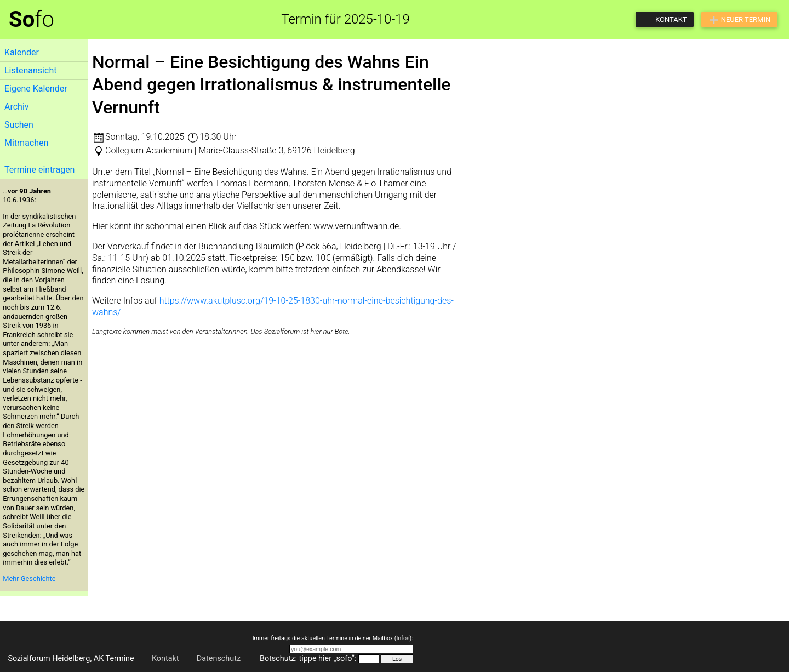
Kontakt (165, 659)
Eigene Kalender (36, 89)
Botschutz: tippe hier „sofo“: (308, 659)
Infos (403, 638)
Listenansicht (30, 70)
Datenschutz (219, 659)
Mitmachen (26, 143)
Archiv (17, 107)
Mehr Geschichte (29, 579)
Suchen (19, 125)
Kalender (22, 52)
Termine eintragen (39, 170)
